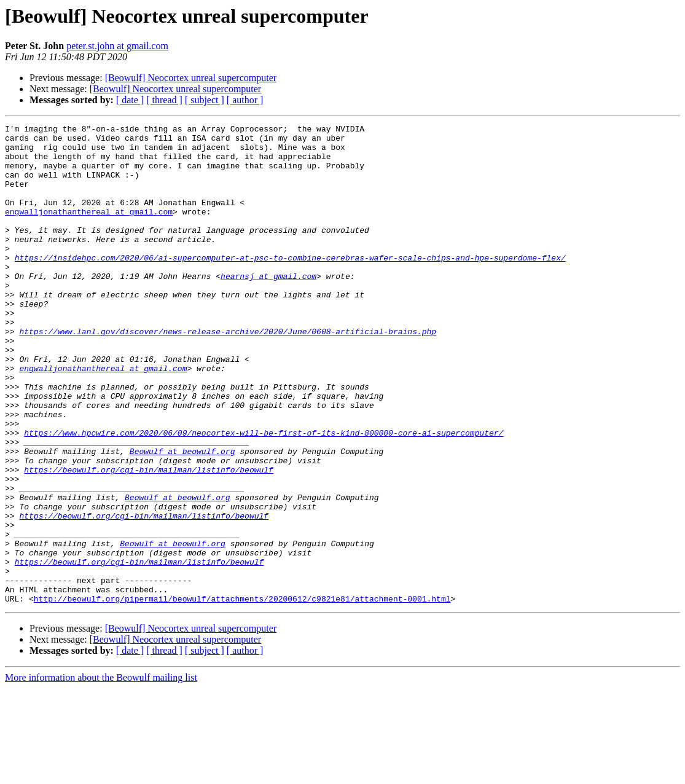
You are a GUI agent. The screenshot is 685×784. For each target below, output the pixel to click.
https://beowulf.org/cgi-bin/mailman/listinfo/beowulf (149, 539)
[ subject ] (205, 100)
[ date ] (130, 100)
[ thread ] (164, 100)
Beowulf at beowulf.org (182, 517)
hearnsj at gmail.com (268, 307)
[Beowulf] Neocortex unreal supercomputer (191, 78)
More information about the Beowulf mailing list (101, 773)
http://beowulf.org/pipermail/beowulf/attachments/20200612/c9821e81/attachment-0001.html (242, 694)
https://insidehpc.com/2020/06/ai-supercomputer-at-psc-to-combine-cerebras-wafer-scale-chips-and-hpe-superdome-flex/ (290, 285)
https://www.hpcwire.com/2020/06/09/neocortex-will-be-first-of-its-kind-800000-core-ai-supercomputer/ (264, 495)
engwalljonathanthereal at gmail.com (89, 230)
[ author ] (245, 100)
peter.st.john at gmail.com (117, 46)
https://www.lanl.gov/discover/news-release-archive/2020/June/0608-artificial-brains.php (228, 374)
